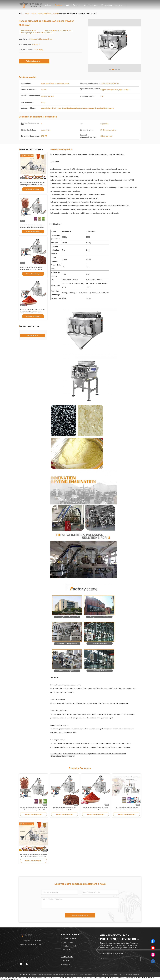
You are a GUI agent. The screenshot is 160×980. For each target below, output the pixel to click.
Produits (58, 5)
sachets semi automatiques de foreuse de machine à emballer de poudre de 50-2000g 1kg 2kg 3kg (33, 227)
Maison (48, 5)
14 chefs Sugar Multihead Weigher (63, 756)
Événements (107, 5)
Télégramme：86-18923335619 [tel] (31, 941)
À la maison (25, 14)
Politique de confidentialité (28, 975)
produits (34, 14)
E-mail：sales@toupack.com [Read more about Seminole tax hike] (30, 944)
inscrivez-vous (135, 959)
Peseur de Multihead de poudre (48, 14)
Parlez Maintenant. (34, 61)
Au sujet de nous (73, 5)
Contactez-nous (91, 5)
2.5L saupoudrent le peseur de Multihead (112, 754)
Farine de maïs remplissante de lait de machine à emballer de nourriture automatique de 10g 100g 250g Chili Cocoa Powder (95, 809)
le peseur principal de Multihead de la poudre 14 (80, 754)
